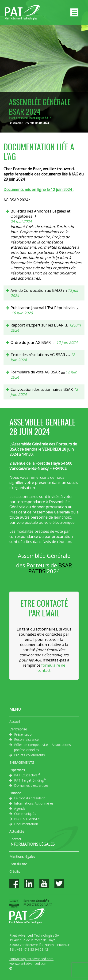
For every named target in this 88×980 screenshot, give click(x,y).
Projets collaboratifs (29, 755)
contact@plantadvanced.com (31, 959)
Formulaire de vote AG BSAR (35, 372)
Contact (15, 839)
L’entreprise (18, 729)
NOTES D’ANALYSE (29, 819)
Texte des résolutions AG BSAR (38, 355)
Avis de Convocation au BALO (36, 290)
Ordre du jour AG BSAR (31, 342)
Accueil (15, 722)
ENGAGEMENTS (22, 762)
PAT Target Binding (30, 780)
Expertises (17, 770)
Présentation (24, 734)
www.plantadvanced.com (28, 963)
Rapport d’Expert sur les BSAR (37, 325)
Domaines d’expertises (31, 785)
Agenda (20, 808)
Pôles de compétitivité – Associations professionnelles (42, 747)
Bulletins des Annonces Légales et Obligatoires (40, 214)
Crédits (15, 872)
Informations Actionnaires (34, 803)
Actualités (17, 831)
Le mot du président (29, 798)
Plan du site (18, 864)
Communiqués (25, 814)
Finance (15, 793)
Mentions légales (22, 857)
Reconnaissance (26, 739)
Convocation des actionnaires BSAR (42, 389)
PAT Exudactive (27, 775)
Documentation (26, 824)
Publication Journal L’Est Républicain (43, 308)
